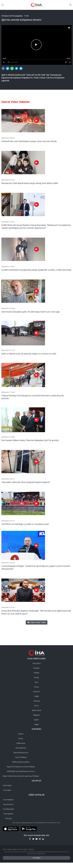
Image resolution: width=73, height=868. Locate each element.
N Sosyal (8, 818)
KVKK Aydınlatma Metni (21, 762)
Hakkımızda (21, 743)
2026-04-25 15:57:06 (8, 608)
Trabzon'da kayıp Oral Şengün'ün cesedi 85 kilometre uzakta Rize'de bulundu (33, 397)
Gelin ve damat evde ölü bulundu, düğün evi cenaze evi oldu (29, 354)
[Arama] (70, 5)
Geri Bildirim (37, 858)
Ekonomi (37, 692)
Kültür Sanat (36, 710)
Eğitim (36, 720)
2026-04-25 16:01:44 (8, 563)
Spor (36, 682)
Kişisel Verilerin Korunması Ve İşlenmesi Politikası (21, 776)
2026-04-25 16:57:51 (8, 479)
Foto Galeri (7, 790)
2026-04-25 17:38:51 (8, 267)
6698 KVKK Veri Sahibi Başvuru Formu (21, 771)
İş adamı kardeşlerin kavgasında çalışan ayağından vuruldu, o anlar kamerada (36, 270)
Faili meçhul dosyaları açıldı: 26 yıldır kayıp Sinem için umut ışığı (30, 312)
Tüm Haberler (8, 814)
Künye (21, 739)
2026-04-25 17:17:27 (8, 350)
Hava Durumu (8, 804)
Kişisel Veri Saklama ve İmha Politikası (21, 767)
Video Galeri (7, 785)
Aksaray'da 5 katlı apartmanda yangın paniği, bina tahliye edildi (30, 183)
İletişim (21, 734)
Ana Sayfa (37, 663)
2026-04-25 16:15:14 (8, 521)
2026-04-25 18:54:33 (8, 138)
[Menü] (3, 5)
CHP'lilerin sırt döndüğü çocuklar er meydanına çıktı (25, 524)
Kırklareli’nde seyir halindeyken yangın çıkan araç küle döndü (29, 141)
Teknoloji (36, 701)
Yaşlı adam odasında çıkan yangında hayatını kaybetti (26, 482)
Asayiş (36, 677)
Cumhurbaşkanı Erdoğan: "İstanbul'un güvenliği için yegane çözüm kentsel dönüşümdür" (36, 567)
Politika (36, 673)
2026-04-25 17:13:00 (8, 392)
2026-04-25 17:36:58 (8, 309)
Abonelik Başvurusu (21, 753)
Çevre (37, 706)
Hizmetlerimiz (21, 748)
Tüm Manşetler (8, 809)
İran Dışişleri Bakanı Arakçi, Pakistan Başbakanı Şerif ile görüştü (30, 440)
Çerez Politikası (21, 757)
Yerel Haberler (8, 800)
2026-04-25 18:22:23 (8, 180)
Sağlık (36, 696)
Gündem (36, 668)
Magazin (37, 715)
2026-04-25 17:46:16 (8, 222)
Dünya (36, 687)
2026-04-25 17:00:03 (8, 437)
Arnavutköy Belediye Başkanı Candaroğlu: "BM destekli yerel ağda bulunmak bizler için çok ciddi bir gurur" (36, 612)
